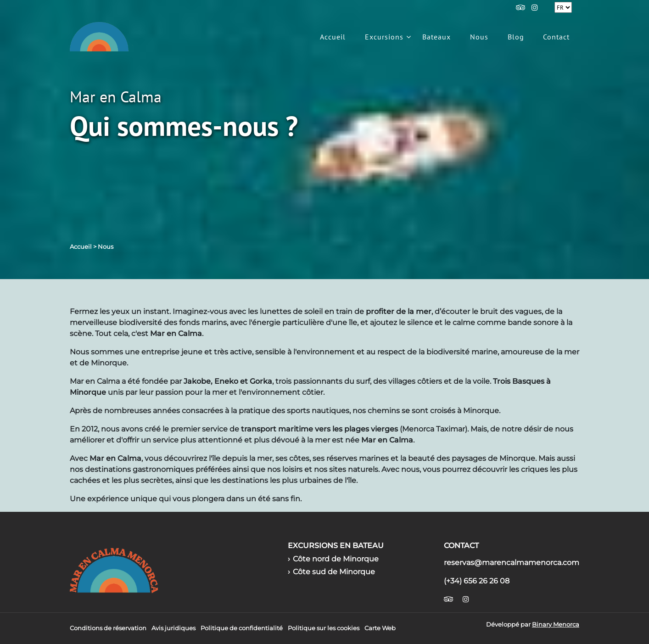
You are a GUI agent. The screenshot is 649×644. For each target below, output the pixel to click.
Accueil (333, 37)
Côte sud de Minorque (334, 572)
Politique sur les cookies (324, 628)
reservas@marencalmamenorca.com (512, 563)
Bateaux (436, 37)
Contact (556, 37)
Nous (479, 37)
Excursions (384, 37)
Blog (516, 37)
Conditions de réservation (108, 628)
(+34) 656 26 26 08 (477, 581)
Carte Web (380, 628)
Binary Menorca (556, 624)
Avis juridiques (173, 628)
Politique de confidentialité (242, 628)
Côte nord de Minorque (336, 559)
